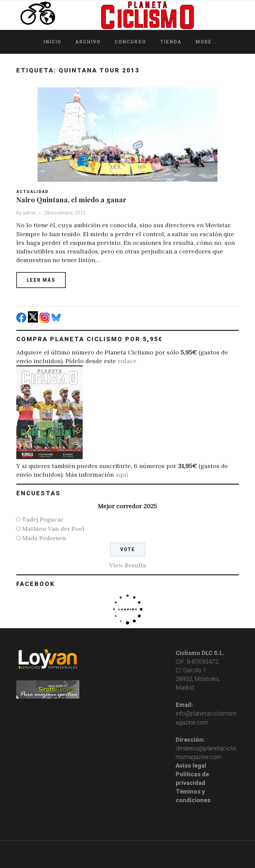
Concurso (130, 42)
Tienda (171, 42)
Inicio (52, 42)
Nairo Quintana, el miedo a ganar (71, 199)
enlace (127, 361)
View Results (128, 565)
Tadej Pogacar (43, 519)
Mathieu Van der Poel (53, 529)
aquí (122, 475)
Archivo (88, 42)
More (204, 42)
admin (29, 213)
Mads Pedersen (44, 538)
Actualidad (32, 192)
